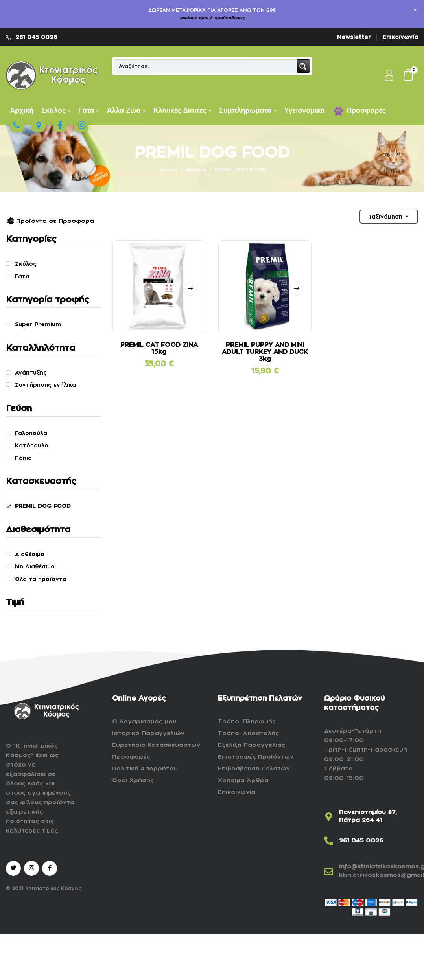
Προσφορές (131, 757)
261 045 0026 (36, 37)
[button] (409, 75)
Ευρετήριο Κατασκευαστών (156, 745)
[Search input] (206, 66)
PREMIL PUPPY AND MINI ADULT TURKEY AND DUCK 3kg (265, 352)
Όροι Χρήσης (133, 781)
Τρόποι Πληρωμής (247, 722)
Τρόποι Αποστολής (248, 733)
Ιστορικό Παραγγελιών (148, 733)
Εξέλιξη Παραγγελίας (252, 745)
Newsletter (354, 37)
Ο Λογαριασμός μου (144, 722)
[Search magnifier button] (303, 66)
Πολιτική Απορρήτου (145, 769)
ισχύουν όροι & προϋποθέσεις (212, 18)
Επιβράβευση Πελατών (254, 769)
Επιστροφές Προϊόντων (256, 757)
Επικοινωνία (400, 37)
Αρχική (168, 170)
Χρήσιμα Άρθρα (243, 781)
